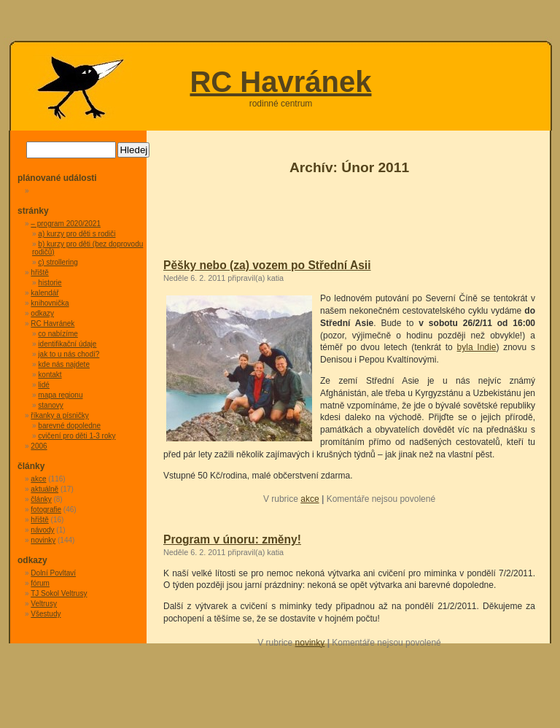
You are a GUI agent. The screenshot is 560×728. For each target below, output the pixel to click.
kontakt (50, 375)
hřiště (39, 272)
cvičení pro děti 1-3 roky (77, 436)
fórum (40, 583)
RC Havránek (280, 82)
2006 (39, 446)
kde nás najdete (64, 364)
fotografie (46, 510)
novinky (310, 643)
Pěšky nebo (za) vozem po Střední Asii (267, 265)
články (41, 499)
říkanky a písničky (59, 415)
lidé (44, 385)
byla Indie (477, 347)
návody (42, 530)
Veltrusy (44, 604)
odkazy (42, 313)
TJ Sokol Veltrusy (59, 593)
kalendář (44, 293)
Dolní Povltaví (53, 573)
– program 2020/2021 (66, 224)
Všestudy (46, 614)
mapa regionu (60, 395)
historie (50, 283)
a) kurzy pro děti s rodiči (77, 234)
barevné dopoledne (69, 426)
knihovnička (50, 303)
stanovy (50, 405)
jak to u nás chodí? (69, 354)
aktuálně (44, 489)
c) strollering (58, 262)
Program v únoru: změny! (232, 539)
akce (310, 499)
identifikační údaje (67, 344)
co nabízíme (58, 334)
